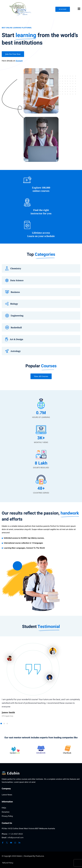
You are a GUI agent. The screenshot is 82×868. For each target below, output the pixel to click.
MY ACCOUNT (63, 9)
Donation (6, 812)
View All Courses (41, 379)
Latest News (7, 795)
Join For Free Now (13, 54)
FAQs (4, 808)
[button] (4, 724)
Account (19, 61)
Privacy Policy (7, 816)
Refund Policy (8, 863)
